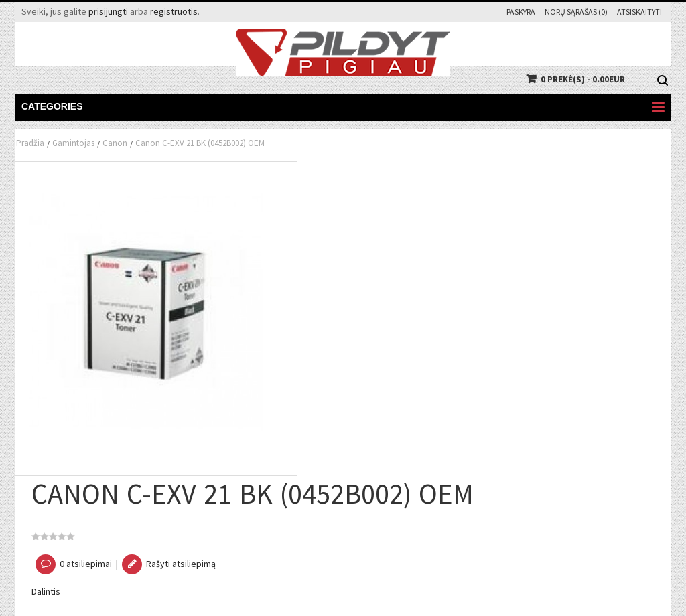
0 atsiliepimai (86, 564)
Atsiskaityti (639, 12)
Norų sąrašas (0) (576, 12)
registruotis (174, 11)
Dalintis (46, 591)
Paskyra (521, 12)
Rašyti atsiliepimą (181, 564)
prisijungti (108, 11)
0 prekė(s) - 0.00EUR (583, 79)
